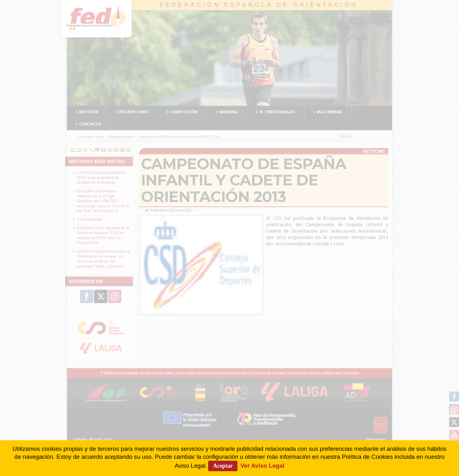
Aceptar (223, 466)
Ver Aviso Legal (262, 466)
